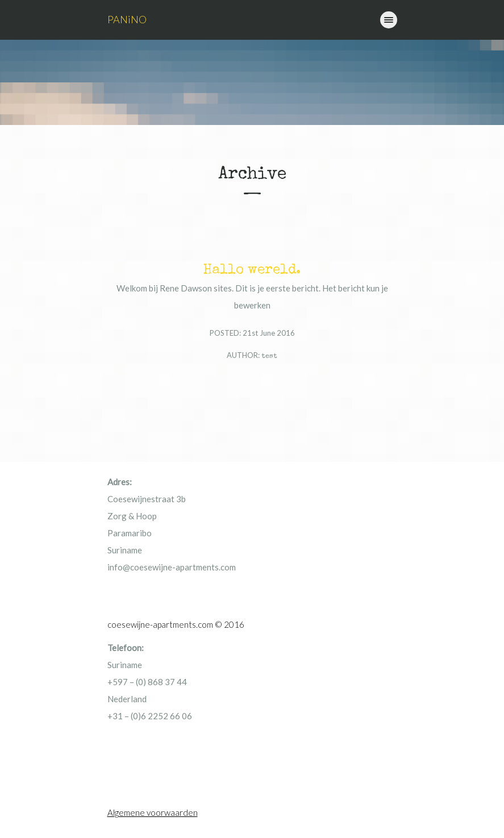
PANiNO (127, 19)
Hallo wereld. (252, 270)
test (269, 357)
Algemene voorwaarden (153, 812)
